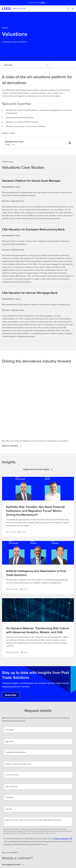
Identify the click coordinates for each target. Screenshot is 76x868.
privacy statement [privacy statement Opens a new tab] (62, 767)
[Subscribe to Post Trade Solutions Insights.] (11, 623)
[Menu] (73, 9)
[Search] (68, 9)
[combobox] (35, 826)
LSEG (44, 3)
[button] (38, 835)
